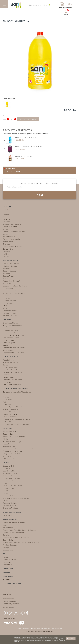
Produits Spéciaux (10, 545)
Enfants (6, 463)
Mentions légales (9, 601)
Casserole (7, 404)
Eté (4, 554)
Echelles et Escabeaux (12, 291)
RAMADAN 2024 (8, 569)
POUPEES (7, 491)
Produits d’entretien (10, 519)
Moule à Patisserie (10, 414)
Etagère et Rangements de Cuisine (17, 419)
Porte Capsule (9, 340)
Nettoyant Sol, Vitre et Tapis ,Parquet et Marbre (21, 543)
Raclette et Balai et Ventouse (14, 533)
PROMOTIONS (7, 573)
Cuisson (6, 365)
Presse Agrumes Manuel (12, 407)
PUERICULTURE (9, 488)
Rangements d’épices (11, 333)
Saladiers (7, 222)
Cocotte (6, 395)
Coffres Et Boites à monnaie (14, 348)
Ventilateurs (8, 565)
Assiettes (7, 214)
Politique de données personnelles (41, 628)
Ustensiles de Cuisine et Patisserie (16, 424)
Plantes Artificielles (10, 301)
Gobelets (7, 252)
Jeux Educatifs (9, 471)
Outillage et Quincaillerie (12, 584)
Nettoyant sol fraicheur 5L (26, 138)
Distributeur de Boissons (12, 247)
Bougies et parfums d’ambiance (15, 286)
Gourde (6, 256)
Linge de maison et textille (12, 512)
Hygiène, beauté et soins (12, 372)
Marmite (6, 397)
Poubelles (7, 444)
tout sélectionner (41, 134)
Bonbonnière (8, 249)
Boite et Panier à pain (11, 239)
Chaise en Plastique (11, 508)
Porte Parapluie (9, 343)
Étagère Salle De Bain (12, 454)
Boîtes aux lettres (10, 311)
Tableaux (7, 274)
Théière (6, 229)
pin (16, 613)
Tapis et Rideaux (9, 271)
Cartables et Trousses (12, 478)
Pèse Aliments (9, 377)
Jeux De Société (9, 506)
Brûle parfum (8, 288)
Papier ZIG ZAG (9, 459)
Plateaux (6, 219)
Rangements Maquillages (13, 325)
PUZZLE (6, 483)
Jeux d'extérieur (9, 468)
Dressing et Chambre (11, 323)
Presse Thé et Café (11, 409)
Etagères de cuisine (11, 330)
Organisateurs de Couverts (13, 353)
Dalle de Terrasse (10, 313)
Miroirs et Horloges (10, 266)
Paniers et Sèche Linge (12, 441)
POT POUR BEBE (10, 496)
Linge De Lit (8, 515)
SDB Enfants (8, 476)
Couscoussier (8, 399)
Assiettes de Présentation (13, 224)
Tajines (6, 234)
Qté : (5, 119)
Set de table (8, 242)
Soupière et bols (9, 237)
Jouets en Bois (9, 466)
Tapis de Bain (8, 434)
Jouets (6, 501)
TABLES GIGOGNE (10, 316)
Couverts (7, 217)
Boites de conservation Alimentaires (17, 392)
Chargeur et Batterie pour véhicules (17, 498)
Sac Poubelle (8, 540)
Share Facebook (5, 126)
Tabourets (7, 456)
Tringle (6, 308)
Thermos (7, 244)
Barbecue (7, 382)
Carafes (6, 209)
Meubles (6, 269)
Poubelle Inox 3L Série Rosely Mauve (29, 147)
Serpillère (7, 535)
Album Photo (8, 350)
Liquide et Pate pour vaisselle (14, 523)
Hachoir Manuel (9, 412)
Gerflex (6, 296)
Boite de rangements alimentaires (16, 328)
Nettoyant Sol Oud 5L (23, 156)
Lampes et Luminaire (11, 264)
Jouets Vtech (8, 481)
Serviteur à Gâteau (10, 227)
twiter (11, 613)
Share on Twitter (9, 126)
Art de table (7, 206)
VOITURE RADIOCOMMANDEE (15, 486)
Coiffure (6, 375)
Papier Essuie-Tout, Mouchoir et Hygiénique (20, 530)
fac (6, 613)
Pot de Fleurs (8, 303)
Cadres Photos (9, 276)
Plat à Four (7, 422)
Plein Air (6, 557)
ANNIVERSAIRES (8, 576)
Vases (5, 279)
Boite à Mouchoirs (10, 283)
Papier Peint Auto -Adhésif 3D (15, 293)
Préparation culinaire (11, 362)
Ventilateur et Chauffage (13, 380)
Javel (5, 525)
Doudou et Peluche (10, 503)
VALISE (6, 345)
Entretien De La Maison (12, 370)
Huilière (6, 254)
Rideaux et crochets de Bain (14, 437)
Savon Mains (8, 528)
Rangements (7, 320)
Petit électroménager (11, 357)
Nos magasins (8, 599)
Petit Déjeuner (9, 360)
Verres (6, 212)
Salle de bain (8, 428)
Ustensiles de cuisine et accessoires (15, 389)
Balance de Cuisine (10, 417)
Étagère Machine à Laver (13, 451)
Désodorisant (8, 550)
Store (5, 306)
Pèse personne (9, 446)
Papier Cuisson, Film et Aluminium (16, 538)
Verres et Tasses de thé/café (14, 232)
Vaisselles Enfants (10, 473)
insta (26, 613)
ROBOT (6, 493)
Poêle (5, 402)
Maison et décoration (10, 261)
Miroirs (6, 439)
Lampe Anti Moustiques (12, 385)
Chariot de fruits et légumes (14, 335)
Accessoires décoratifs (12, 281)
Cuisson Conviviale (10, 367)
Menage (6, 547)
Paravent (7, 298)
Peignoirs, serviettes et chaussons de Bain (19, 449)
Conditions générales (11, 604)
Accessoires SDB (10, 432)
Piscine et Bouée (9, 560)
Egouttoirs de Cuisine (11, 338)
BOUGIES (7, 580)
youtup (21, 613)
